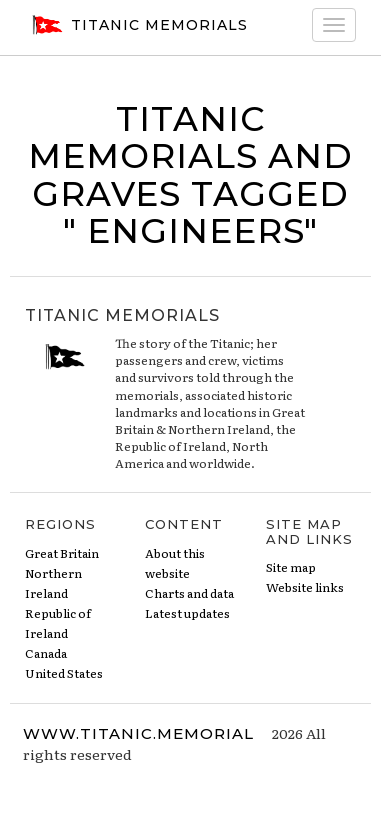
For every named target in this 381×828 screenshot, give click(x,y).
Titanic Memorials (137, 25)
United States (64, 673)
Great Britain (62, 553)
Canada (46, 653)
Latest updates (187, 613)
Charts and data (189, 593)
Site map (291, 567)
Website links (305, 587)
